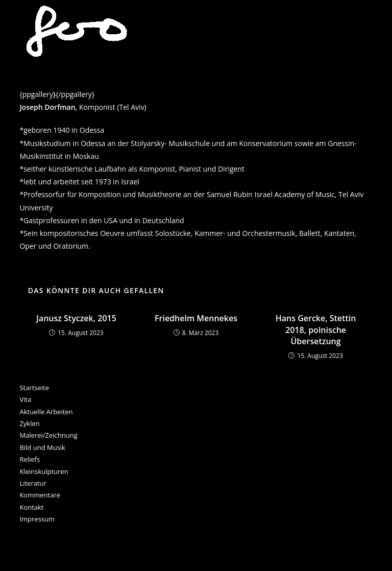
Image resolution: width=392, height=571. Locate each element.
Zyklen (29, 423)
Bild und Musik (42, 447)
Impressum (37, 519)
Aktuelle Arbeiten (46, 412)
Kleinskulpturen (44, 471)
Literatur (33, 483)
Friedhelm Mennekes (196, 318)
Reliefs (30, 459)
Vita (25, 399)
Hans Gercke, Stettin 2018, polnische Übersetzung (316, 330)
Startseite (34, 388)
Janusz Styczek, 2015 (76, 318)
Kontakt (31, 507)
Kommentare (40, 495)
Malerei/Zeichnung (48, 435)
